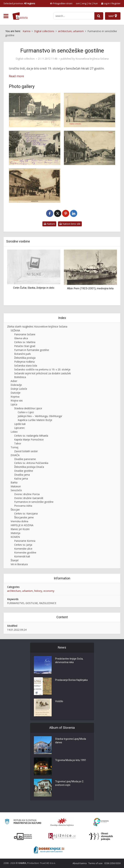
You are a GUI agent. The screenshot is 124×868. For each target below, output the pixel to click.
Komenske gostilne (25, 553)
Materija (15, 533)
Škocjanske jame (24, 517)
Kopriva (15, 397)
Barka (14, 482)
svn (78, 3)
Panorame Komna (25, 541)
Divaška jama (22, 475)
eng (84, 3)
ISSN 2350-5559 (112, 863)
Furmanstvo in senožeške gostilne (34, 502)
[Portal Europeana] (101, 822)
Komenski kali (22, 556)
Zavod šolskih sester (26, 451)
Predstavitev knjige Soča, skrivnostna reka (69, 660)
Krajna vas (17, 400)
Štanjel (15, 560)
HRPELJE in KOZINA (22, 525)
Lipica (14, 404)
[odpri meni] (6, 16)
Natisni (49, 224)
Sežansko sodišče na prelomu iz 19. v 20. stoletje (42, 369)
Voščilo (59, 701)
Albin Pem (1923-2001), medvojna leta (90, 288)
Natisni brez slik (70, 224)
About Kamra (80, 863)
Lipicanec (20, 428)
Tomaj (14, 447)
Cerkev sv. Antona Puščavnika (31, 463)
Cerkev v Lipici (26, 412)
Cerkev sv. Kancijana (26, 513)
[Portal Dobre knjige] (49, 850)
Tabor (18, 443)
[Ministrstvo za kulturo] (23, 822)
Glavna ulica (21, 338)
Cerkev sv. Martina (25, 342)
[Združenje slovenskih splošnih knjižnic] (62, 836)
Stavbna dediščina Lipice (28, 408)
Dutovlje (16, 393)
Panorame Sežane (25, 334)
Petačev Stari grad (25, 346)
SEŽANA (15, 330)
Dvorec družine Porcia (27, 494)
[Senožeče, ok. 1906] (35, 148)
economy (49, 591)
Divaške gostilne (24, 471)
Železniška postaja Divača (29, 467)
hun (96, 3)
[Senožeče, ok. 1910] (90, 148)
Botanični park (22, 354)
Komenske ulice (23, 549)
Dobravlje (16, 385)
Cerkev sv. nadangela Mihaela (31, 436)
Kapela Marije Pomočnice (29, 439)
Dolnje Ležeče (19, 389)
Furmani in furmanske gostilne (32, 350)
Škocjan (15, 510)
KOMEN (15, 537)
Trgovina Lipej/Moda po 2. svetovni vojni (70, 783)
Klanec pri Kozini (20, 529)
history (38, 591)
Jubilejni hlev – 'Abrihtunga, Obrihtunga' (40, 416)
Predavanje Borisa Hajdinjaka (71, 680)
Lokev (14, 432)
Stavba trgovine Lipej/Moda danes (71, 741)
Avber (14, 381)
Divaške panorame (25, 459)
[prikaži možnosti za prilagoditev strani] (61, 3)
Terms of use (95, 863)
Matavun (16, 486)
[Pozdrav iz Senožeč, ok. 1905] (90, 110)
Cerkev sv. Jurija (23, 545)
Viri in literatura (19, 564)
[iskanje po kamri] (74, 16)
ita (90, 3)
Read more (16, 76)
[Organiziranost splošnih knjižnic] (62, 822)
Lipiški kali (20, 424)
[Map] (113, 16)
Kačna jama (21, 479)
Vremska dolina (19, 521)
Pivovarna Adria (23, 506)
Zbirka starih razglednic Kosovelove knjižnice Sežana (37, 326)
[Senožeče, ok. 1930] (35, 186)
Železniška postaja (25, 358)
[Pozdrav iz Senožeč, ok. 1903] (35, 110)
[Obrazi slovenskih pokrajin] (101, 836)
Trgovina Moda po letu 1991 (71, 760)
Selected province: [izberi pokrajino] (19, 3)
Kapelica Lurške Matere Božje (35, 420)
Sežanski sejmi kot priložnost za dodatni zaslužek (42, 373)
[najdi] (99, 16)
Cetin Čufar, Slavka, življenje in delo (34, 288)
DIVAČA (15, 455)
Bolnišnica (20, 377)
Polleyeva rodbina (24, 362)
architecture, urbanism (20, 591)
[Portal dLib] (23, 836)
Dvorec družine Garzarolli (29, 498)
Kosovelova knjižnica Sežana (92, 59)
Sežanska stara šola (26, 366)
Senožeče (16, 490)
